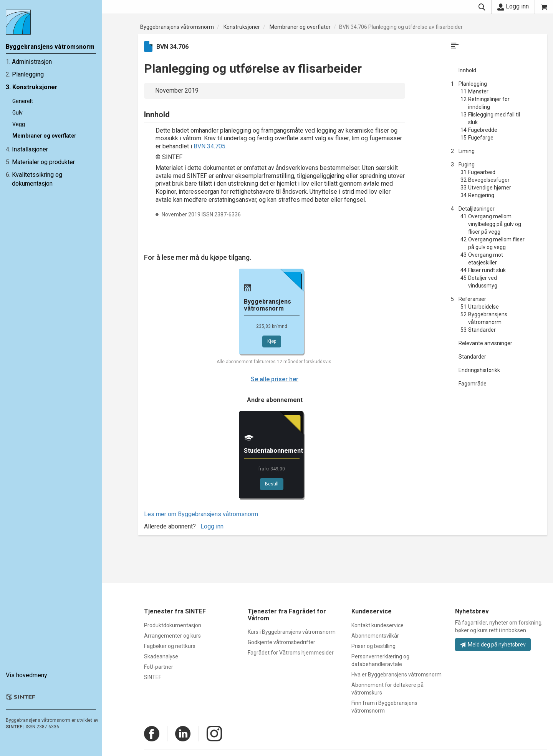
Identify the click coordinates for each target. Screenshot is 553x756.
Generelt (23, 101)
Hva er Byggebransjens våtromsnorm (397, 675)
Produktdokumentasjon (173, 625)
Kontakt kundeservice (377, 625)
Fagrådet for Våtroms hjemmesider (291, 653)
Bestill (272, 484)
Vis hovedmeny (26, 675)
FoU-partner (159, 667)
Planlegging (28, 74)
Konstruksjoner (35, 87)
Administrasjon (32, 62)
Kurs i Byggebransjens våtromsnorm (292, 632)
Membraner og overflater (44, 136)
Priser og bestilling (373, 646)
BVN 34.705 (209, 146)
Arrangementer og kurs (172, 636)
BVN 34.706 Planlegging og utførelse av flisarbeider (401, 27)
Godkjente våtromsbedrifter (281, 642)
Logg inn (513, 7)
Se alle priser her (275, 379)
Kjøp (272, 341)
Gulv (17, 113)
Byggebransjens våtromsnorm (177, 27)
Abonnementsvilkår (375, 636)
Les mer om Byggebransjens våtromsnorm (201, 514)
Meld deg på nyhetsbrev (493, 645)
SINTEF (14, 727)
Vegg (19, 124)
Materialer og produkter (43, 162)
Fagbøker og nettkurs (170, 646)
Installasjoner (30, 149)
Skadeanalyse (161, 656)
